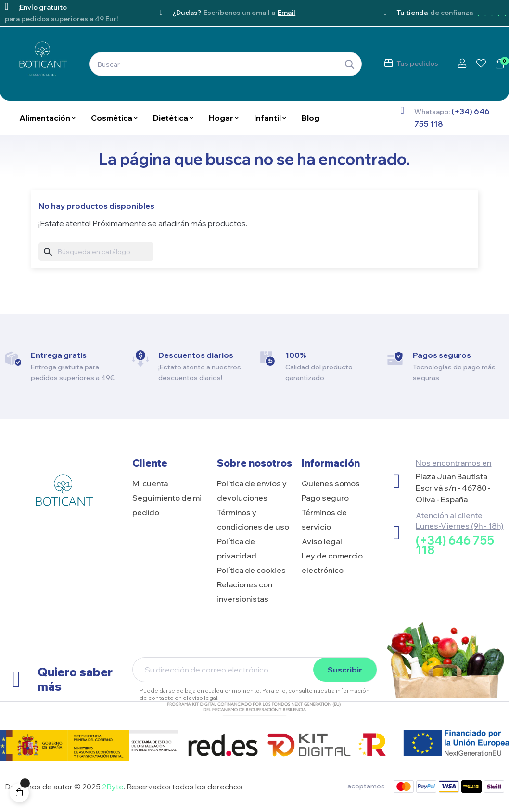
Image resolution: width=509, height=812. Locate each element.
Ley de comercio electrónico (332, 563)
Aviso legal (322, 541)
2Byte (113, 787)
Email (286, 13)
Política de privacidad (237, 548)
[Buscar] (96, 252)
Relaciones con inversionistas (245, 592)
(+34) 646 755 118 (455, 545)
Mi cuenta (150, 483)
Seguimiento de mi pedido (167, 505)
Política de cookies (251, 570)
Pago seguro (325, 498)
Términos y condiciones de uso (253, 520)
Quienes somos (331, 483)
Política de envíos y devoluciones (252, 491)
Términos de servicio (324, 520)
